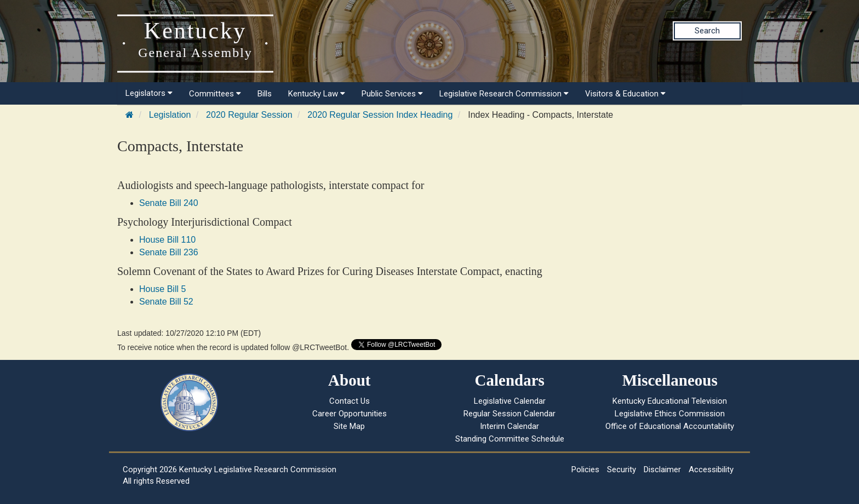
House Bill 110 (167, 240)
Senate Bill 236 (169, 252)
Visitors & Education (625, 94)
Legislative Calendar (510, 401)
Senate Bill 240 (169, 203)
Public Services (392, 94)
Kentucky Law (317, 94)
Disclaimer (662, 469)
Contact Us (350, 401)
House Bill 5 (162, 289)
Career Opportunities (350, 414)
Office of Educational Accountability (670, 426)
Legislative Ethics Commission (670, 414)
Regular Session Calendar (509, 414)
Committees (215, 94)
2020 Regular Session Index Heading (380, 115)
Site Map (349, 426)
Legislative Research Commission (504, 94)
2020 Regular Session (249, 115)
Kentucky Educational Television (670, 401)
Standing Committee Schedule (510, 439)
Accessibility (711, 469)
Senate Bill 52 (166, 302)
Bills (265, 94)
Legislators (149, 93)
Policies (585, 469)
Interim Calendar (509, 426)
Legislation (170, 115)
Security (622, 469)
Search (707, 31)
